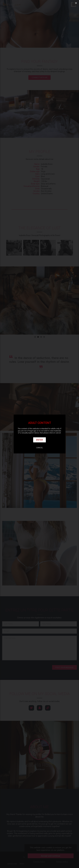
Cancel (40, 448)
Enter (39, 440)
